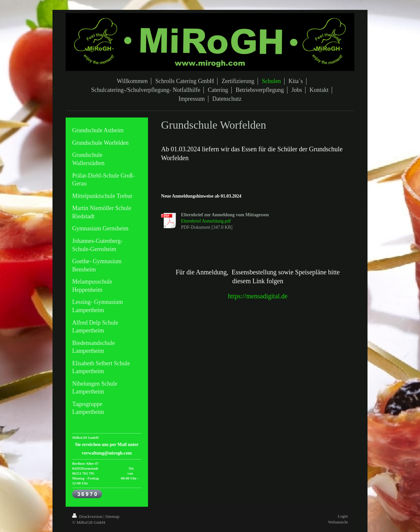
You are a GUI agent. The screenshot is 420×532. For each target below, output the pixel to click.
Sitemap (112, 516)
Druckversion (88, 516)
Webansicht (338, 522)
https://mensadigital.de (258, 296)
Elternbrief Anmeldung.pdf (206, 221)
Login (343, 516)
